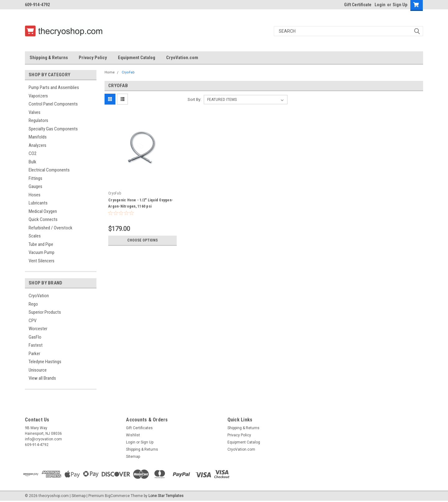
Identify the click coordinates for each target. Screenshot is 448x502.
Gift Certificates (139, 428)
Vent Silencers (42, 261)
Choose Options (142, 240)
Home (110, 72)
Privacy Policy (93, 58)
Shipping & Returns (49, 58)
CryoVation (39, 296)
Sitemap (133, 457)
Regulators (38, 120)
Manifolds (38, 137)
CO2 (33, 153)
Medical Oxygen (43, 211)
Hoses (35, 195)
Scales (35, 236)
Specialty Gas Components (53, 129)
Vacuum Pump (42, 252)
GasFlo (35, 337)
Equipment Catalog (137, 58)
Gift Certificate (358, 5)
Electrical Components (49, 170)
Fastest (36, 345)
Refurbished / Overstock (51, 228)
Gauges (35, 186)
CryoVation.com (182, 58)
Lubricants (38, 203)
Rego (33, 304)
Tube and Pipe (41, 244)
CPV (33, 321)
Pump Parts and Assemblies (54, 87)
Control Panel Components (53, 104)
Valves (35, 112)
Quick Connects (43, 219)
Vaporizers (38, 96)
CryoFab (128, 72)
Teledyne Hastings (45, 362)
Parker (34, 354)
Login (380, 5)
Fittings (35, 178)
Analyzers (37, 145)
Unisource (38, 370)
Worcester (38, 329)
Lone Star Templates (166, 496)
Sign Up (400, 5)
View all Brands (42, 378)
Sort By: (194, 99)
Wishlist (133, 435)
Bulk (33, 162)
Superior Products (45, 312)
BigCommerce (117, 496)
